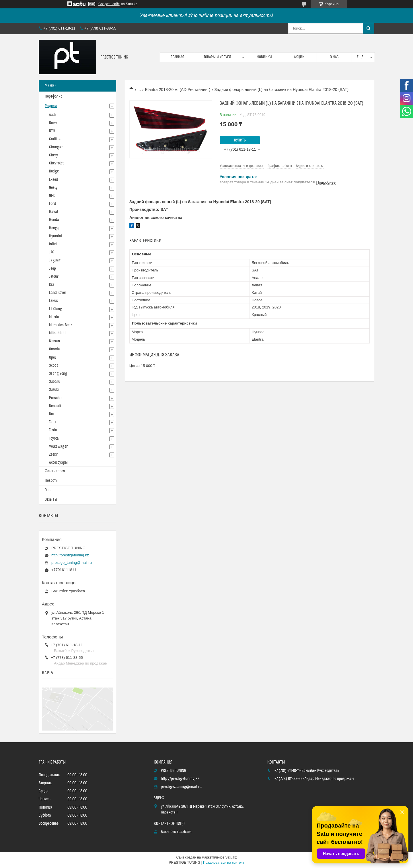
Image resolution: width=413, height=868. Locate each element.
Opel (52, 358)
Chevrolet (56, 163)
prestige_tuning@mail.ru (72, 563)
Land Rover (58, 293)
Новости (51, 481)
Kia (52, 285)
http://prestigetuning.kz (70, 555)
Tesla (53, 430)
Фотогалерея (55, 471)
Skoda (54, 366)
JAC (52, 252)
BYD (52, 131)
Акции (299, 57)
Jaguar (55, 260)
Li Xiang (56, 309)
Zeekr (53, 455)
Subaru (55, 382)
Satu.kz (231, 857)
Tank (53, 422)
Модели (51, 106)
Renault (55, 406)
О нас (334, 57)
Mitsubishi (57, 333)
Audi (52, 115)
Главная (178, 57)
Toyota (54, 438)
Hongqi (55, 228)
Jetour (54, 277)
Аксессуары (58, 463)
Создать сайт (109, 4)
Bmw (53, 123)
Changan (56, 147)
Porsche (55, 398)
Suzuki (54, 390)
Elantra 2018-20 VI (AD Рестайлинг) (178, 90)
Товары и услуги (217, 57)
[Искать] (369, 28)
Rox (52, 414)
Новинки (264, 57)
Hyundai (56, 236)
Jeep (52, 269)
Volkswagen (59, 446)
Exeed (53, 180)
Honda (54, 220)
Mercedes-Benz (61, 325)
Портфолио (53, 96)
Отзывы (51, 500)
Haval (54, 212)
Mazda (54, 317)
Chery (53, 155)
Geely (53, 188)
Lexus (53, 301)
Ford (52, 204)
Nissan (54, 341)
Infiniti (54, 244)
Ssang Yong (58, 374)
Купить (240, 140)
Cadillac (56, 139)
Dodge (54, 171)
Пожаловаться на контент (224, 863)
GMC (52, 196)
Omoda (54, 349)
